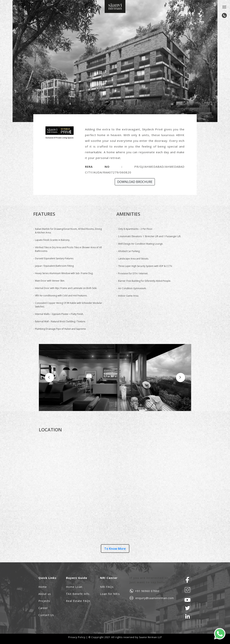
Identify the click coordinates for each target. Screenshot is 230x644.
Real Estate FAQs (78, 601)
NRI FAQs (107, 587)
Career (43, 608)
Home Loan (74, 587)
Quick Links (47, 578)
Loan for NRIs (110, 594)
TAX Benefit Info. (78, 594)
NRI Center (109, 578)
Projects (44, 601)
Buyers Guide (77, 578)
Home (43, 587)
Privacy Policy (77, 637)
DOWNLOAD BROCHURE (135, 182)
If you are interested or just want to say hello (149, 580)
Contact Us (46, 615)
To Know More (115, 549)
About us (45, 594)
